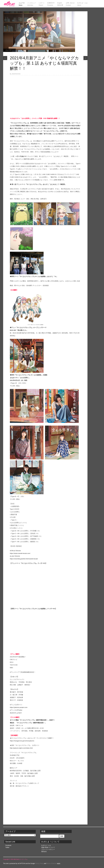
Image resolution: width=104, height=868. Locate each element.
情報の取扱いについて (48, 847)
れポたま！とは (46, 845)
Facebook (8, 845)
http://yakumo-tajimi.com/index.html (21, 748)
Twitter (7, 847)
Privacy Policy (39, 863)
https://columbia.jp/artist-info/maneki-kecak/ (24, 559)
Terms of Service (51, 863)
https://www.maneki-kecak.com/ (20, 553)
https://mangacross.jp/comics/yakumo (22, 741)
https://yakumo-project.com (19, 707)
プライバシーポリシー (48, 849)
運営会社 (44, 852)
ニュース (8, 50)
